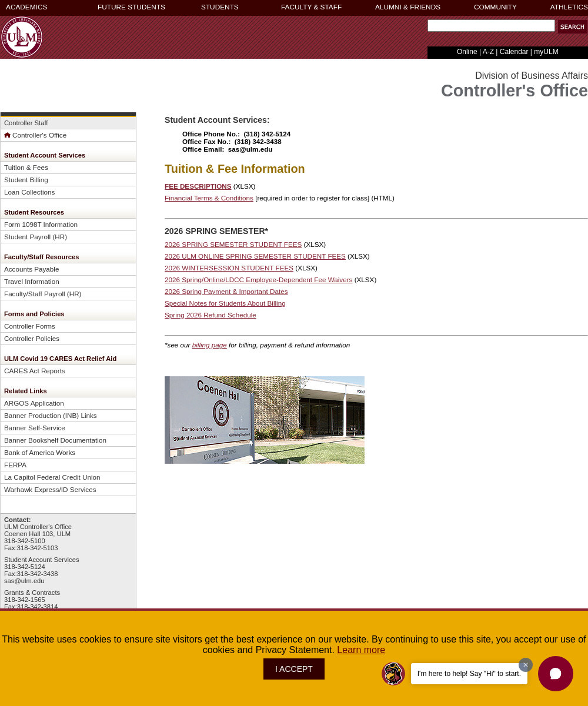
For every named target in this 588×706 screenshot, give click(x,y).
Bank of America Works (40, 452)
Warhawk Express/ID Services (50, 489)
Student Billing (26, 180)
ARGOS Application (34, 403)
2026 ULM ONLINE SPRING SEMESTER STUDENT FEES (255, 256)
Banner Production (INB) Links (51, 415)
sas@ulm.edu (24, 581)
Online (467, 52)
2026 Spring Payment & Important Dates (226, 291)
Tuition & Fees (26, 167)
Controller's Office (35, 135)
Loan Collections (29, 192)
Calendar (514, 52)
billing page (210, 345)
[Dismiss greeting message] (526, 665)
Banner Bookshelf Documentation (55, 440)
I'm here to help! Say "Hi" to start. (469, 674)
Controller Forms (30, 326)
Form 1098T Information (41, 224)
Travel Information (32, 281)
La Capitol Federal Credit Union (52, 477)
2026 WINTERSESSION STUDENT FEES (229, 268)
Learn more (361, 650)
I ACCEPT (294, 669)
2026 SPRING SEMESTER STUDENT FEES (233, 244)
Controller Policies (32, 338)
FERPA (15, 465)
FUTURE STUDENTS (131, 7)
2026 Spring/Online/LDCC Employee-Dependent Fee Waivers (258, 280)
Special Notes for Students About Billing (225, 303)
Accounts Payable (31, 269)
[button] (573, 27)
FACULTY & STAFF (311, 7)
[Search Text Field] (491, 26)
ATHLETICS (569, 7)
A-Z (488, 52)
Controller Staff (26, 123)
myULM (546, 52)
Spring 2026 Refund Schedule (211, 315)
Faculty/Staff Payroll (35, 294)
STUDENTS (220, 7)
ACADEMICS (26, 7)
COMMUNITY (495, 7)
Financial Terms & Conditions (209, 198)
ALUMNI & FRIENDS (408, 7)
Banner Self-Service (35, 428)
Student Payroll (27, 237)
